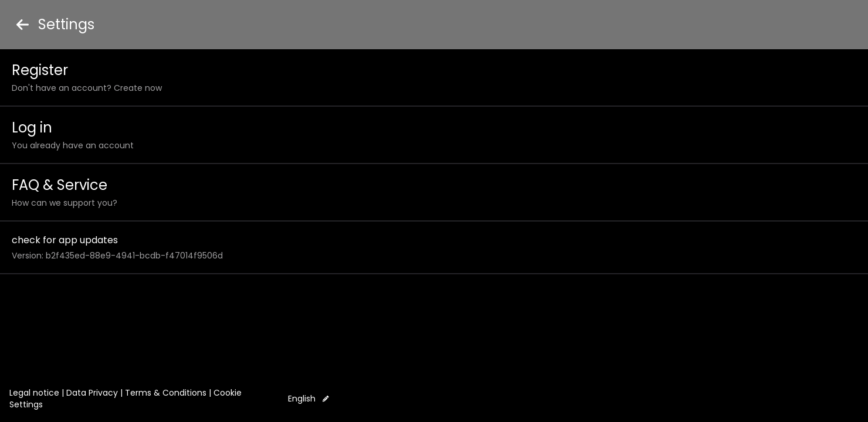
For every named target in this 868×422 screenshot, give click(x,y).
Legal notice (34, 393)
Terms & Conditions (166, 393)
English (308, 399)
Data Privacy (92, 393)
